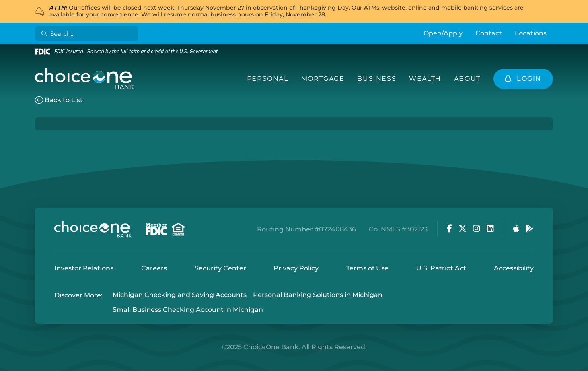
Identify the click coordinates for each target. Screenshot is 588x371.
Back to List (59, 100)
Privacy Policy (296, 268)
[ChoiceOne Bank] (85, 79)
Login (6, 365)
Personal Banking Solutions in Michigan (318, 295)
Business (377, 79)
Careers (154, 268)
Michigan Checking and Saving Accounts (180, 295)
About (467, 79)
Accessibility (514, 268)
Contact (489, 33)
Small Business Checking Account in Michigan (188, 310)
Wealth (425, 79)
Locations (531, 33)
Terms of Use (367, 268)
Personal (268, 79)
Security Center (220, 268)
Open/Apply (443, 33)
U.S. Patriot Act (441, 268)
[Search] (88, 33)
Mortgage (323, 79)
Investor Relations (84, 268)
